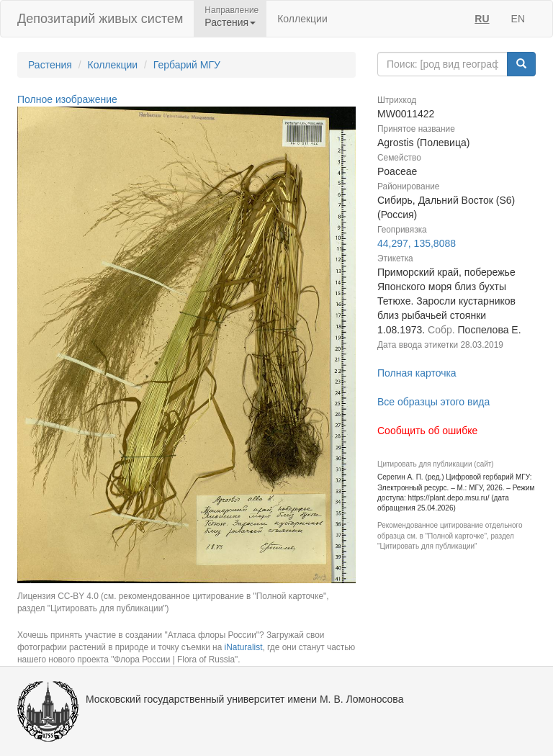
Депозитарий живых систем (100, 19)
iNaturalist (244, 647)
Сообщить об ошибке (427, 431)
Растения (50, 65)
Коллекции (302, 19)
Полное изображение (67, 99)
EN (518, 19)
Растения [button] (230, 22)
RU (482, 19)
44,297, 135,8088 (417, 243)
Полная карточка (417, 373)
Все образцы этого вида (433, 402)
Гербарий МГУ (187, 65)
